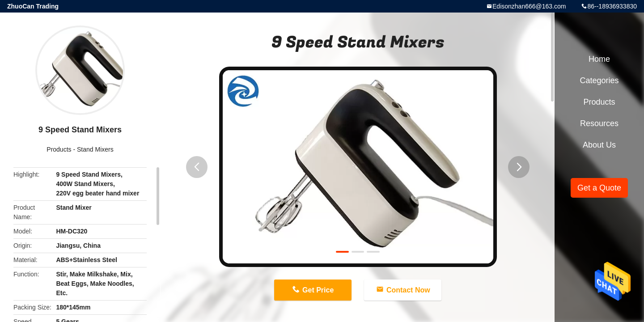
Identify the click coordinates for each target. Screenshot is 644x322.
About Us (599, 145)
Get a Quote (599, 188)
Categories (599, 80)
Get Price (318, 290)
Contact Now (408, 290)
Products (59, 149)
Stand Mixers (95, 149)
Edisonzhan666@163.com (529, 6)
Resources (599, 123)
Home (599, 59)
